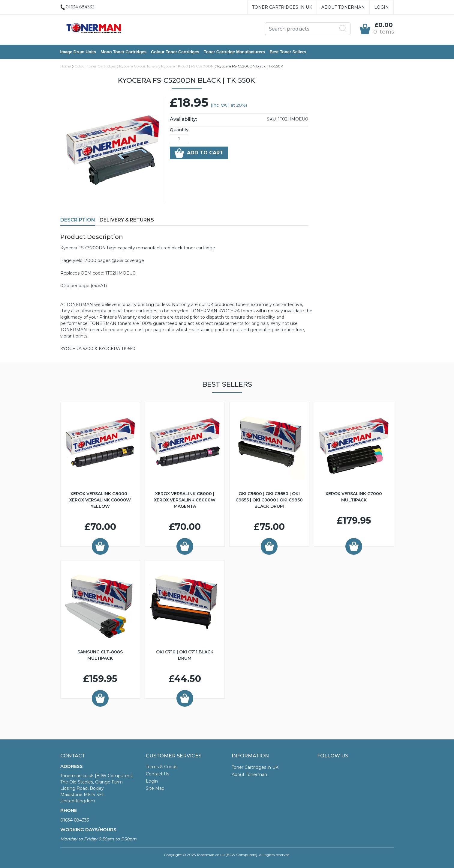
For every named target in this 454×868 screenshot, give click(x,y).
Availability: (183, 119)
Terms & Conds (162, 767)
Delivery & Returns (127, 220)
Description (78, 220)
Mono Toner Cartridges (123, 52)
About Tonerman (343, 7)
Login (382, 7)
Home (66, 66)
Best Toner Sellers (288, 52)
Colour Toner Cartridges (175, 52)
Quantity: (180, 130)
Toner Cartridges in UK (282, 7)
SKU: (272, 119)
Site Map (155, 788)
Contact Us (158, 774)
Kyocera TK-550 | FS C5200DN (187, 66)
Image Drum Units (78, 52)
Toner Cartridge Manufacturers (234, 52)
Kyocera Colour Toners (138, 66)
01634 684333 (75, 820)
